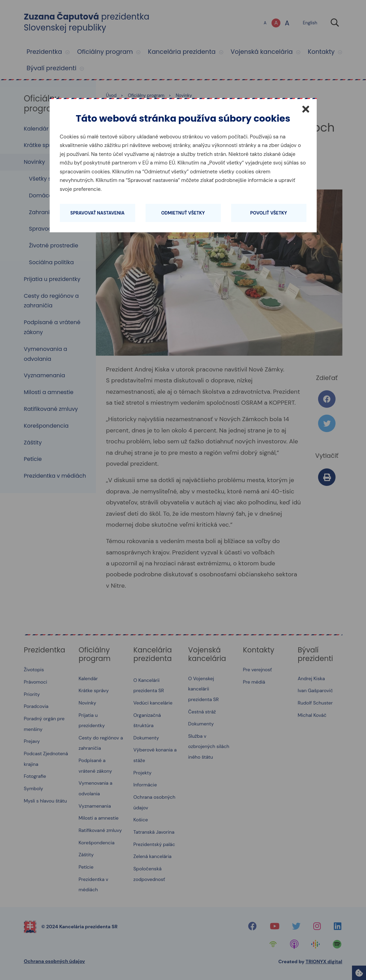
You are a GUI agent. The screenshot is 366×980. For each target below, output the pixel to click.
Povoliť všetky (269, 213)
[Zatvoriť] (306, 109)
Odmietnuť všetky (183, 213)
